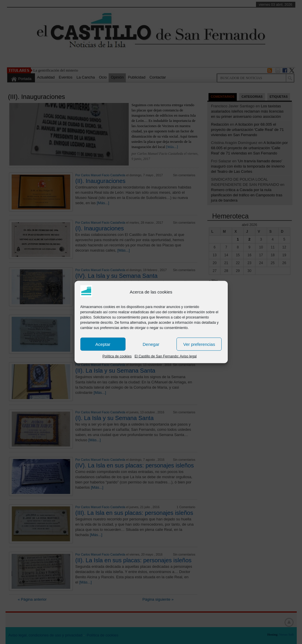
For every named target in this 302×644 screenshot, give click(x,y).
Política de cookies (117, 356)
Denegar (151, 344)
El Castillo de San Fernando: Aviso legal (166, 356)
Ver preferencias (199, 344)
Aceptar (103, 344)
